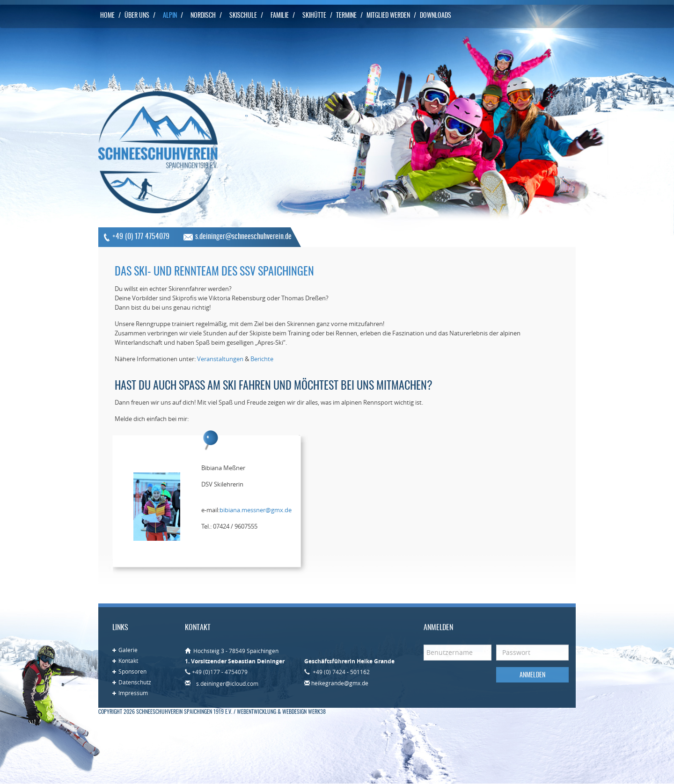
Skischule (243, 16)
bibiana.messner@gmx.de (256, 510)
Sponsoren (132, 671)
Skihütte (314, 16)
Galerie (128, 650)
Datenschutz (135, 682)
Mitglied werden (388, 16)
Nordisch (203, 16)
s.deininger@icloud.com (227, 683)
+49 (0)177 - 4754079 (220, 672)
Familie (280, 16)
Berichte (262, 359)
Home (107, 16)
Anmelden (532, 675)
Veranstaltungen (220, 359)
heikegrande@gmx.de (340, 683)
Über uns (137, 16)
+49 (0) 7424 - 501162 (341, 672)
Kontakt (128, 661)
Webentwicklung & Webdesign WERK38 (281, 712)
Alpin (170, 16)
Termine (346, 16)
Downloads (436, 16)
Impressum (133, 693)
